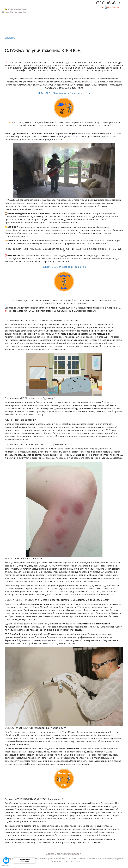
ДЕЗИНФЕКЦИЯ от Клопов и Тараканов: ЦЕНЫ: (64, 106)
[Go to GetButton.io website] (6, 865)
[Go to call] (6, 860)
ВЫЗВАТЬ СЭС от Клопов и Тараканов (64, 280)
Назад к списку (10, 38)
